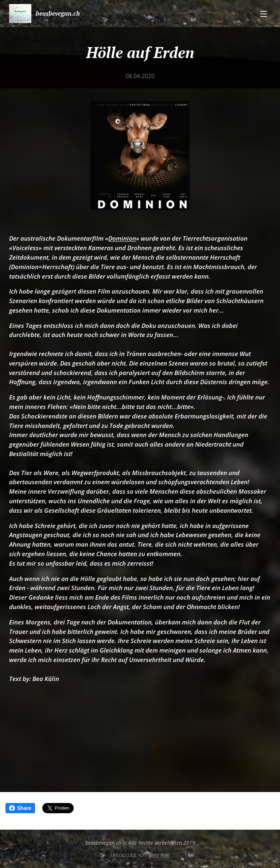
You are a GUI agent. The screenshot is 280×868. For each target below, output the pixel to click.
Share (20, 808)
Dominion (122, 238)
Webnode (159, 855)
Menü (264, 14)
